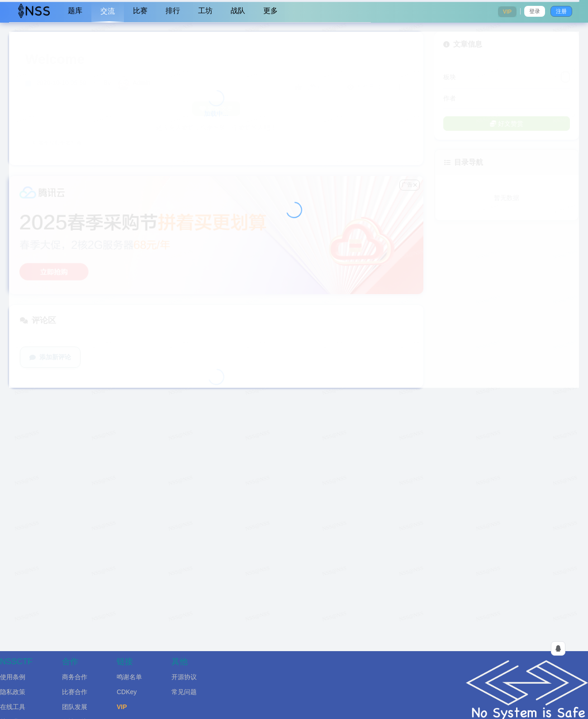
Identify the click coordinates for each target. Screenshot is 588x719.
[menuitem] (34, 11)
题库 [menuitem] (75, 11)
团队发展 (75, 707)
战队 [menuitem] (238, 11)
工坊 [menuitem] (205, 11)
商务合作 (75, 677)
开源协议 (184, 677)
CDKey (127, 692)
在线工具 (13, 707)
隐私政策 (13, 692)
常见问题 (184, 692)
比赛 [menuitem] (140, 11)
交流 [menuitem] (108, 11)
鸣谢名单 (129, 677)
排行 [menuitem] (173, 11)
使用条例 (13, 677)
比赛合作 (75, 692)
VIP (122, 707)
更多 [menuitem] (270, 11)
